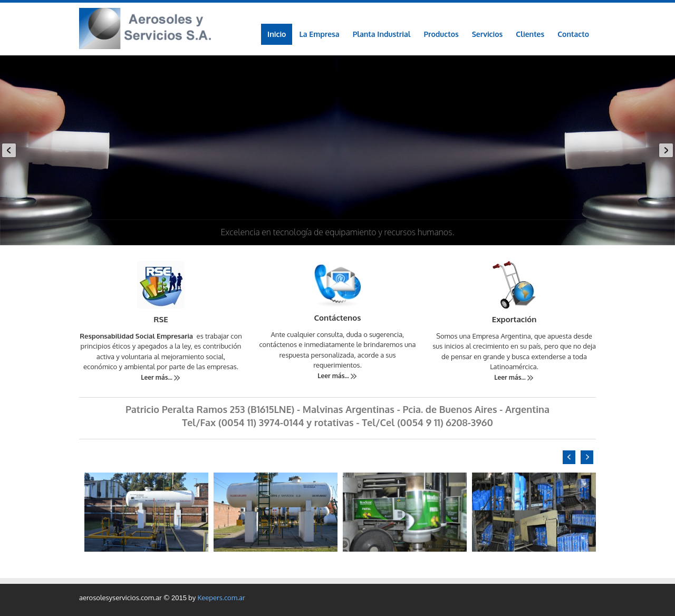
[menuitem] (441, 34)
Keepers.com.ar (221, 598)
